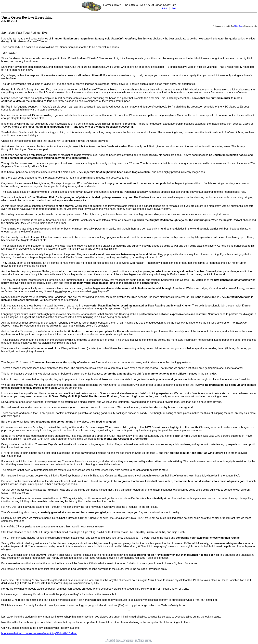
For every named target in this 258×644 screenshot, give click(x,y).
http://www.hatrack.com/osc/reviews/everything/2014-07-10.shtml (39, 633)
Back (174, 8)
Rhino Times (239, 26)
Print (164, 8)
